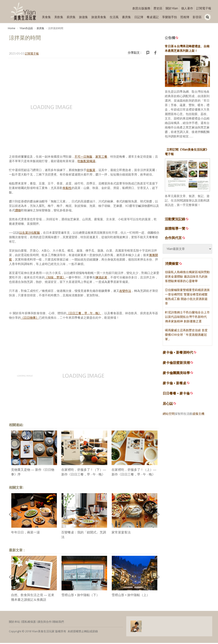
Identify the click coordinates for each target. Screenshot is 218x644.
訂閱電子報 (204, 8)
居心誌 (168, 405)
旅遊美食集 (99, 17)
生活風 (114, 17)
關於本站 (14, 623)
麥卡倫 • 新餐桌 (174, 384)
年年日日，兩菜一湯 (25, 533)
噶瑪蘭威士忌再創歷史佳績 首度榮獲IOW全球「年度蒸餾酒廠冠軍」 (186, 336)
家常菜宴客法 (121, 533)
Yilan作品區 (26, 28)
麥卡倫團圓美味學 (176, 374)
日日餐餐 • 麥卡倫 (176, 394)
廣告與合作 (45, 623)
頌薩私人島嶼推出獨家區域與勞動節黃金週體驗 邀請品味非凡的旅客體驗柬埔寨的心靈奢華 (187, 277)
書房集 (126, 17)
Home (12, 28)
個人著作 (187, 8)
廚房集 (71, 17)
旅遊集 (83, 17)
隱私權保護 (29, 623)
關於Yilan (172, 8)
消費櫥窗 (174, 265)
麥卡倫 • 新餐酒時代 (178, 354)
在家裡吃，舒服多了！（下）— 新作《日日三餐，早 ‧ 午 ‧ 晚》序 (84, 475)
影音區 (197, 17)
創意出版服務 (141, 8)
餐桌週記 (153, 17)
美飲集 (59, 17)
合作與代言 (175, 239)
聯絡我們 (58, 623)
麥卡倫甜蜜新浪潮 (176, 364)
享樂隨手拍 (169, 17)
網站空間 (169, 415)
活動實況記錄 (177, 220)
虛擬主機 (198, 415)
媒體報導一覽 (177, 229)
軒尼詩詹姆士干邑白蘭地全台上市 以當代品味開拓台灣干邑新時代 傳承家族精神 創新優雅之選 (187, 318)
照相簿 (185, 17)
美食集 (46, 17)
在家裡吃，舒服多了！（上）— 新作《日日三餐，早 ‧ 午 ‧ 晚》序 (134, 475)
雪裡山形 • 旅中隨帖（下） (80, 596)
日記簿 (139, 17)
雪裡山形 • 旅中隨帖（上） (131, 596)
